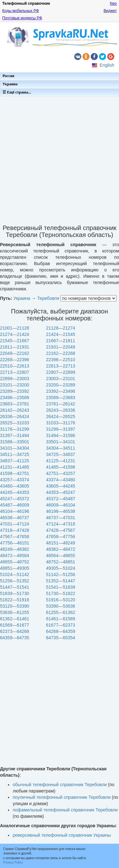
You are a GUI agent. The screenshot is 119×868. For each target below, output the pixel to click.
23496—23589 (15, 398)
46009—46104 (61, 505)
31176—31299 (15, 429)
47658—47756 (61, 537)
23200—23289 (61, 385)
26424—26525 (61, 416)
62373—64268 (15, 631)
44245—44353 (15, 492)
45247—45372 (15, 499)
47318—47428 (15, 530)
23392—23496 (61, 391)
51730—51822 (61, 593)
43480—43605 (15, 486)
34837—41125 (15, 461)
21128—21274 (61, 328)
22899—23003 (15, 379)
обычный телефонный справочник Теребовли (60, 785)
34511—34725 (15, 454)
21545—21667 (15, 341)
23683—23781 (15, 404)
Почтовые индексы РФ (22, 18)
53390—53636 (61, 606)
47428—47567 (61, 530)
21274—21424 (15, 334)
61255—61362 (61, 612)
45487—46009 (15, 505)
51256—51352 (15, 581)
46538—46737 (15, 518)
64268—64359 (61, 631)
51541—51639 (61, 587)
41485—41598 (61, 467)
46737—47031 (61, 518)
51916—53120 (61, 600)
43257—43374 (15, 480)
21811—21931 (15, 347)
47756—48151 (15, 543)
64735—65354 (61, 638)
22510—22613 (15, 366)
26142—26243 (15, 410)
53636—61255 (15, 612)
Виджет (110, 11)
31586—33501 (15, 442)
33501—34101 (61, 442)
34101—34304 (15, 448)
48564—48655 (61, 555)
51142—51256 (61, 574)
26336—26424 (15, 416)
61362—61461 (15, 619)
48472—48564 (15, 555)
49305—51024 (61, 568)
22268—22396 (15, 360)
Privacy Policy (13, 862)
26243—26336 (61, 410)
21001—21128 (15, 328)
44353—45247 (61, 492)
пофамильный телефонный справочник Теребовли (65, 810)
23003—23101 (61, 379)
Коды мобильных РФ (21, 11)
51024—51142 (15, 574)
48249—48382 (15, 549)
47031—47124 (15, 524)
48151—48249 (61, 543)
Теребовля (48, 298)
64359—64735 (15, 638)
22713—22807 (15, 372)
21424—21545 (61, 334)
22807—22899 (61, 372)
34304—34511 (61, 448)
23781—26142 (61, 404)
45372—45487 (61, 499)
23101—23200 (15, 385)
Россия (8, 76)
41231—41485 (15, 467)
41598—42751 (15, 473)
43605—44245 (61, 486)
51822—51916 (15, 600)
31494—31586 (61, 435)
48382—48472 (61, 549)
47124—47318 (61, 524)
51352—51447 (61, 581)
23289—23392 (15, 391)
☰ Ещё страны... (17, 92)
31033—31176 (61, 423)
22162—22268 (61, 353)
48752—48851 (61, 562)
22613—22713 (61, 366)
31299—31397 (61, 429)
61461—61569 (61, 619)
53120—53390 (15, 606)
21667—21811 (61, 341)
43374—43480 (61, 480)
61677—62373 (61, 625)
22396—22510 (61, 360)
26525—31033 (15, 423)
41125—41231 (61, 461)
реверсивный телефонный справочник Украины (62, 835)
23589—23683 (61, 398)
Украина (10, 84)
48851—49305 (15, 568)
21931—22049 (61, 347)
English (107, 65)
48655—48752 (15, 562)
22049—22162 (15, 353)
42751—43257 (61, 473)
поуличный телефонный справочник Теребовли (62, 797)
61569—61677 (15, 625)
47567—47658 (15, 537)
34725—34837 (61, 454)
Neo (113, 3)
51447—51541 (15, 587)
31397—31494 (15, 435)
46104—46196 (15, 511)
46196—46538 (61, 511)
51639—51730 (15, 593)
